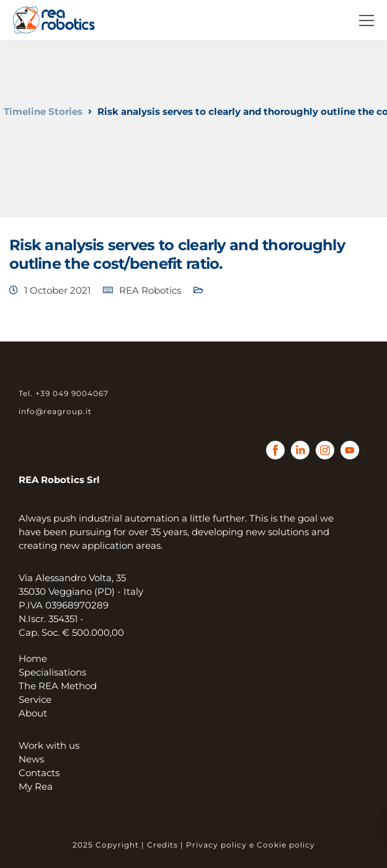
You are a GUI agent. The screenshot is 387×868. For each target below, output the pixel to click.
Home (33, 658)
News (31, 759)
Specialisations (52, 672)
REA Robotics (150, 290)
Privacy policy (216, 845)
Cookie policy (286, 845)
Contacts (39, 773)
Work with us (49, 745)
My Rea (36, 786)
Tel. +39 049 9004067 (64, 393)
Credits (162, 845)
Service (35, 699)
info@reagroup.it (55, 411)
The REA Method (58, 686)
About (33, 713)
